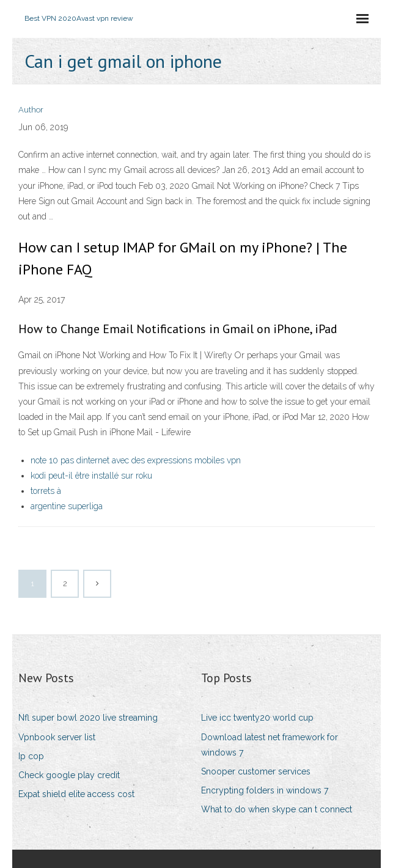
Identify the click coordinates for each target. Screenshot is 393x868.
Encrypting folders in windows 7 (265, 790)
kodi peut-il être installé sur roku (91, 476)
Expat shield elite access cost (76, 794)
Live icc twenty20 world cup (257, 718)
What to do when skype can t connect (277, 809)
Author (31, 110)
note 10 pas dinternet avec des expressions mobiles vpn (136, 460)
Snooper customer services (256, 771)
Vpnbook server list (57, 737)
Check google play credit (69, 775)
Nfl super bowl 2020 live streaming (88, 718)
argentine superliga (67, 506)
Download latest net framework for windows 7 (270, 745)
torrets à (46, 491)
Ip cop (31, 756)
